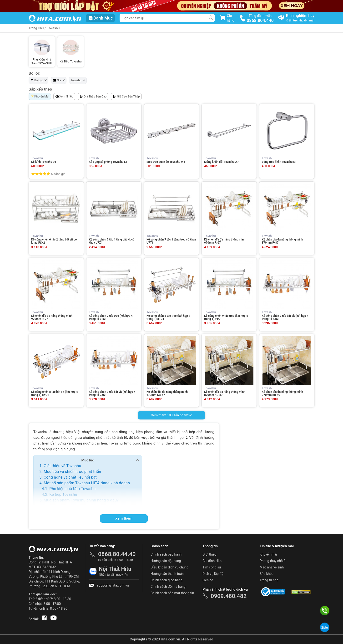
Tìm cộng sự (212, 567)
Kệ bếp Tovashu (63, 494)
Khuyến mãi (268, 554)
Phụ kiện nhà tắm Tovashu (72, 489)
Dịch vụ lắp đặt (213, 574)
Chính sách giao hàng (166, 580)
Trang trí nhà (269, 580)
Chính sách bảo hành (166, 554)
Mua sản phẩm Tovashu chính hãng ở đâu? (81, 500)
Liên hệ (208, 580)
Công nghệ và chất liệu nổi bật (70, 477)
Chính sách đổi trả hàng (168, 587)
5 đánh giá (58, 174)
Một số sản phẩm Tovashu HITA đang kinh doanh (87, 483)
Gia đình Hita (212, 561)
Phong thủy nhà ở (272, 561)
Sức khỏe (267, 574)
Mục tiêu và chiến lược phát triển (72, 472)
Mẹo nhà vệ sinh (272, 567)
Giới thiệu (209, 554)
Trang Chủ (36, 28)
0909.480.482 (229, 596)
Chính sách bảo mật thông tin (172, 593)
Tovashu (53, 28)
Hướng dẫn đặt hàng (166, 561)
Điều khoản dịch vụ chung (169, 567)
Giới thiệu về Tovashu (62, 466)
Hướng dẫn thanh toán (167, 574)
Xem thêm (124, 518)
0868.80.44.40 (117, 554)
